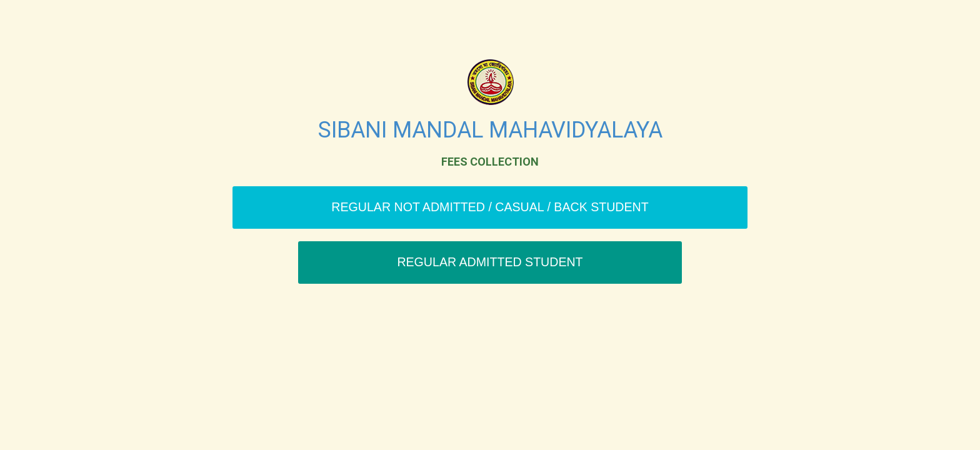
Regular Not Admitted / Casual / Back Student (490, 207)
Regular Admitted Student (490, 262)
